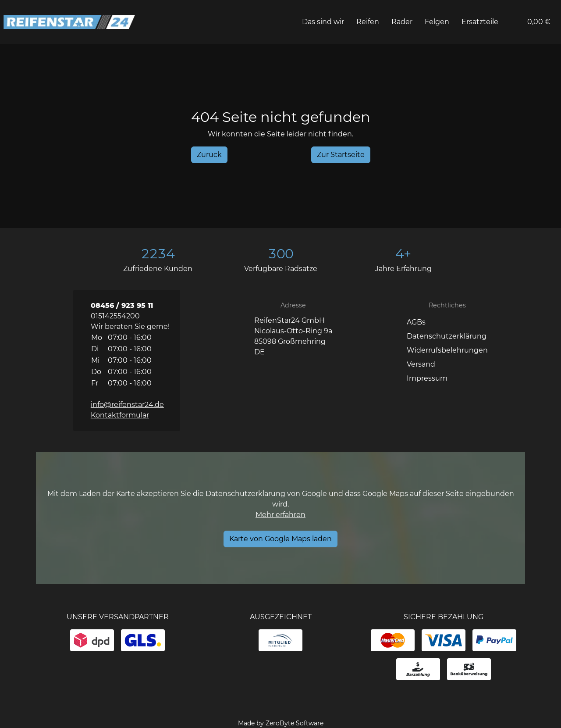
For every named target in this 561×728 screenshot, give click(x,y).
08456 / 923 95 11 (122, 305)
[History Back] (209, 155)
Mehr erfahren (280, 515)
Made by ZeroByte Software (281, 723)
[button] (511, 22)
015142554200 (115, 316)
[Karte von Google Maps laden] (280, 539)
